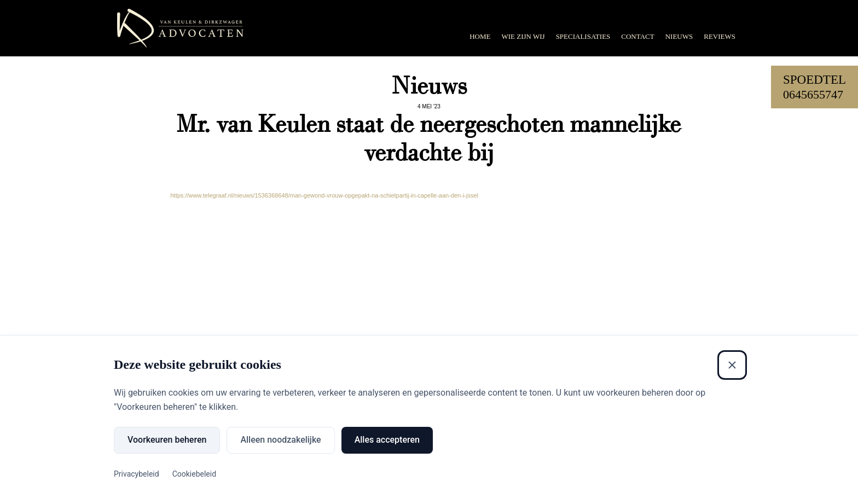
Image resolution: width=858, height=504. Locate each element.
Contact (637, 36)
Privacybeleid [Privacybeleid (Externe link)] (137, 474)
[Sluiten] (732, 365)
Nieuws (679, 36)
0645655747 (813, 94)
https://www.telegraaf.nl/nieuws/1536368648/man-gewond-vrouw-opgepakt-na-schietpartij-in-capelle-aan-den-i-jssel (324, 195)
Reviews (720, 36)
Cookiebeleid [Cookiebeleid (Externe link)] (194, 474)
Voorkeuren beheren (167, 440)
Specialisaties (583, 36)
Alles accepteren (387, 440)
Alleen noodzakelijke (280, 440)
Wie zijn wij (523, 36)
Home (480, 36)
